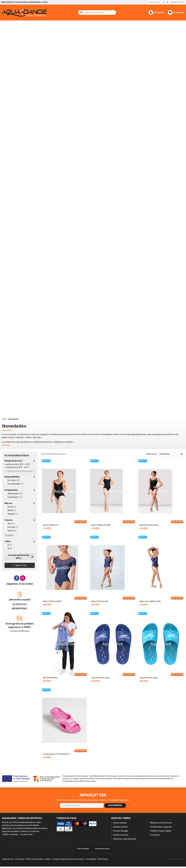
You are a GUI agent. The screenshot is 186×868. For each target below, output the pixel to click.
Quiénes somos (120, 827)
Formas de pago (121, 831)
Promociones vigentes (161, 827)
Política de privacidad (34, 859)
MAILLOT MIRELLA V (51, 525)
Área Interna (103, 859)
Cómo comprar (120, 823)
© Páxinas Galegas (176, 859)
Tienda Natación (102, 849)
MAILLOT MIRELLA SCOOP (101, 525)
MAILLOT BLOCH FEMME (52, 601)
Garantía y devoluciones (125, 839)
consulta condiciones (20, 631)
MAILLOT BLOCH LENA (100, 601)
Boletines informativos (161, 823)
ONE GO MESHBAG (50, 678)
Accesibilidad (91, 859)
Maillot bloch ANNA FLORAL (150, 601)
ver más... (6, 445)
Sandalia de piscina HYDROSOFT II (56, 754)
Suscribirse (115, 805)
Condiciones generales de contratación (68, 859)
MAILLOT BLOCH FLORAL (149, 525)
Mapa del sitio (8, 859)
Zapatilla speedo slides (100, 678)
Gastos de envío (121, 835)
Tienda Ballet (83, 849)
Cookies (47, 859)
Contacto (155, 835)
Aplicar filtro (21, 565)
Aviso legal (19, 859)
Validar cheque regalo (161, 831)
